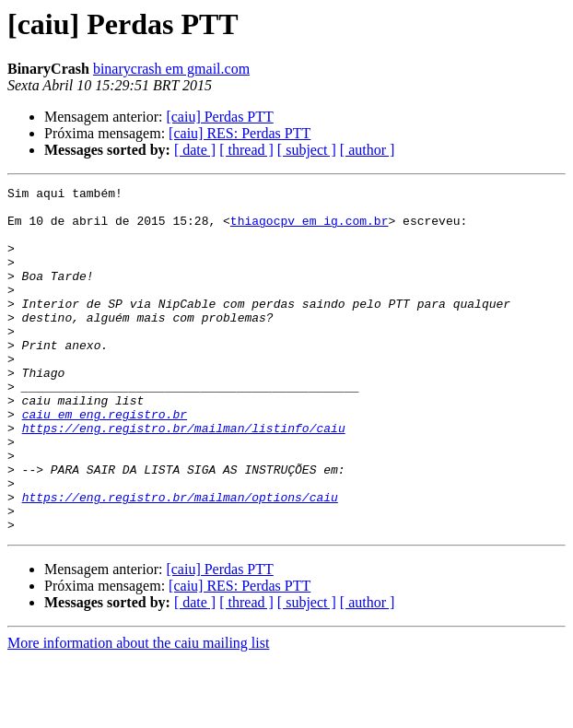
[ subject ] (307, 150)
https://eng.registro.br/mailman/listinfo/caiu (184, 477)
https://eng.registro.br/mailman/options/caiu (180, 560)
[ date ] (195, 150)
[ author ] (368, 150)
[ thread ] (246, 150)
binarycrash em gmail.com (171, 69)
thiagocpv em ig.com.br (310, 229)
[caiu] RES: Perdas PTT (240, 133)
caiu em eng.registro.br (105, 461)
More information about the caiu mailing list (138, 712)
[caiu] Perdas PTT (219, 117)
